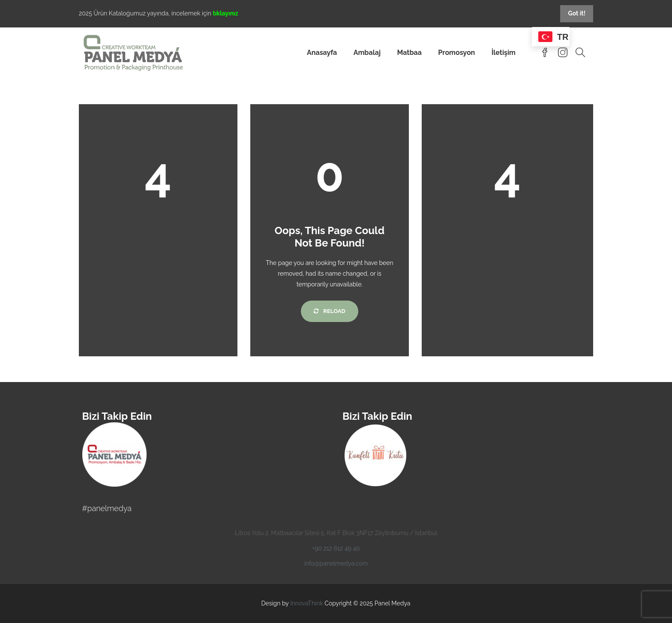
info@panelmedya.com (336, 563)
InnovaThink (307, 603)
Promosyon (456, 53)
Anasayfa (322, 53)
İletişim (504, 53)
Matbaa (409, 53)
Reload (329, 311)
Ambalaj (367, 53)
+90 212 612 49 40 (336, 548)
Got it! (577, 13)
